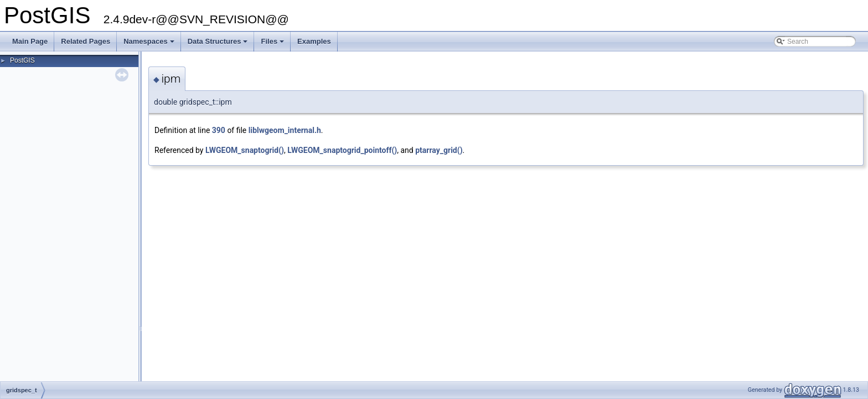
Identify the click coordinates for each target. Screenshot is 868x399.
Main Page (30, 41)
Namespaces (150, 44)
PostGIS (22, 60)
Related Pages (86, 41)
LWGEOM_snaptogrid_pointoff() (342, 150)
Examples (314, 41)
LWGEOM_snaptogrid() (245, 150)
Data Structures (219, 44)
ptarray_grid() (439, 150)
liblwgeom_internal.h (285, 130)
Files (273, 44)
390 (219, 130)
